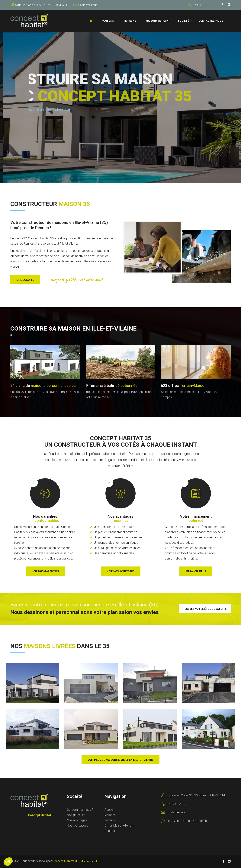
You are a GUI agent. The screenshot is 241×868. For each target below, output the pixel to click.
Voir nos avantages (121, 571)
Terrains (130, 21)
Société (183, 21)
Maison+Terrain (157, 21)
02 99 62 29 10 (201, 5)
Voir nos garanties (45, 571)
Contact (110, 831)
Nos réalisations (77, 826)
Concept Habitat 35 (65, 861)
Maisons (108, 21)
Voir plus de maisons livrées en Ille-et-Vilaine (120, 760)
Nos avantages (77, 820)
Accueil (109, 810)
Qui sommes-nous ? (80, 810)
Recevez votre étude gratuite (205, 609)
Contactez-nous (85, 5)
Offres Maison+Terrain (119, 826)
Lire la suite (25, 280)
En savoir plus (196, 571)
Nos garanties (76, 815)
